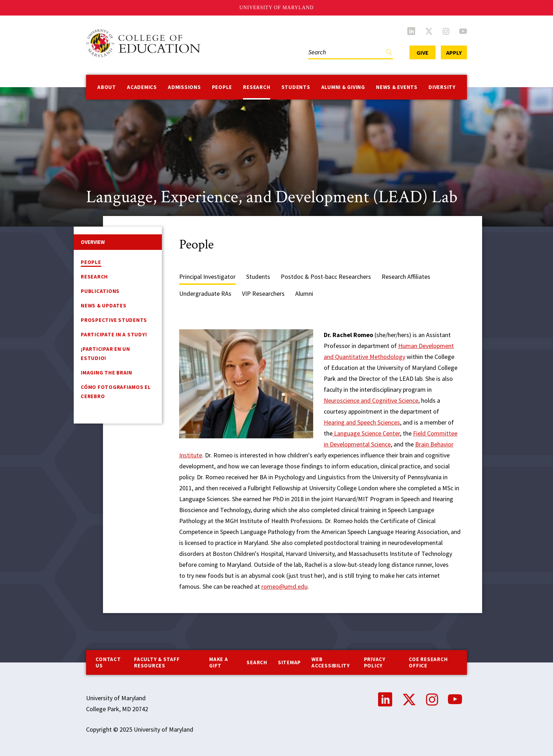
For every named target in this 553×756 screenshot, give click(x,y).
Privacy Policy (375, 662)
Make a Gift (219, 662)
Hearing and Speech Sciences (362, 422)
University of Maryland (277, 8)
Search (257, 662)
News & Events (397, 87)
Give (423, 53)
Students (296, 87)
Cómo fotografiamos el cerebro (116, 392)
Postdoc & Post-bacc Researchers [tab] (326, 277)
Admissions (184, 87)
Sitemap (289, 662)
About (107, 87)
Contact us (108, 662)
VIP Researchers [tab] (263, 293)
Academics (142, 87)
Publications (100, 291)
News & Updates (104, 305)
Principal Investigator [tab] (207, 277)
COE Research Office (428, 662)
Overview (93, 242)
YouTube (463, 31)
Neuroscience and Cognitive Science (371, 400)
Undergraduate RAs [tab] (205, 293)
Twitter (429, 31)
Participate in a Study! (114, 334)
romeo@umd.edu (284, 586)
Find (389, 54)
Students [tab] (258, 277)
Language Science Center (366, 433)
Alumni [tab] (304, 293)
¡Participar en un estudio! (105, 353)
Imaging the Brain (107, 373)
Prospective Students (114, 320)
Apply (454, 53)
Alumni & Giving (343, 87)
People (222, 87)
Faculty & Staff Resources (157, 662)
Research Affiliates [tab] (406, 277)
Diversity (442, 87)
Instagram (446, 31)
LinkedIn (411, 31)
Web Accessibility (331, 662)
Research (257, 87)
